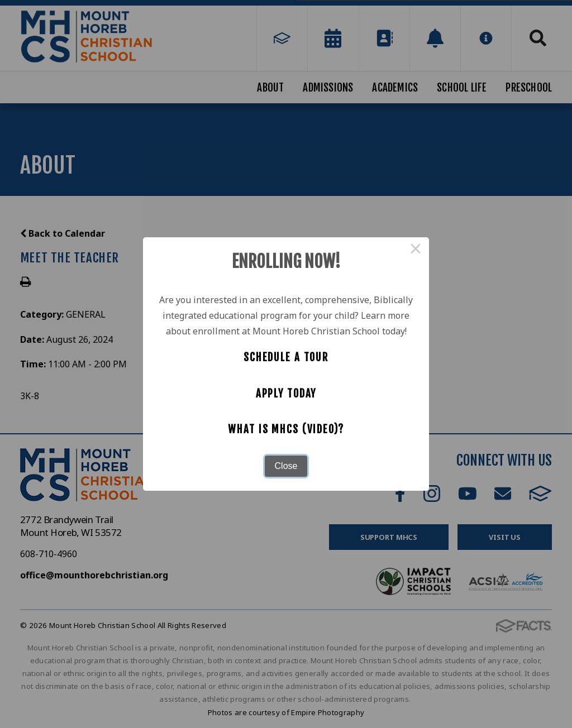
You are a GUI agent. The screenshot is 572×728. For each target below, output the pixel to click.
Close (286, 466)
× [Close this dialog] (416, 251)
